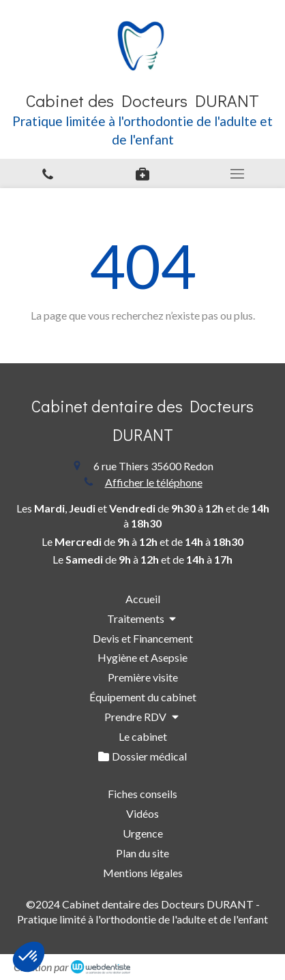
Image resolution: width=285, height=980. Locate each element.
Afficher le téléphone (154, 482)
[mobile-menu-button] (238, 174)
